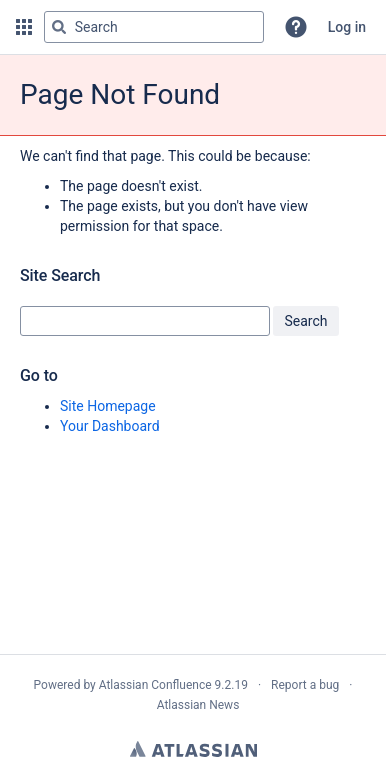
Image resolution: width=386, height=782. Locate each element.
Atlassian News (198, 705)
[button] (24, 27)
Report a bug (305, 685)
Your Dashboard (110, 426)
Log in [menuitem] (347, 27)
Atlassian (193, 749)
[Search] (59, 27)
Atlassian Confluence (155, 685)
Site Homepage (108, 406)
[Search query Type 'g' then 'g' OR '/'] (154, 27)
